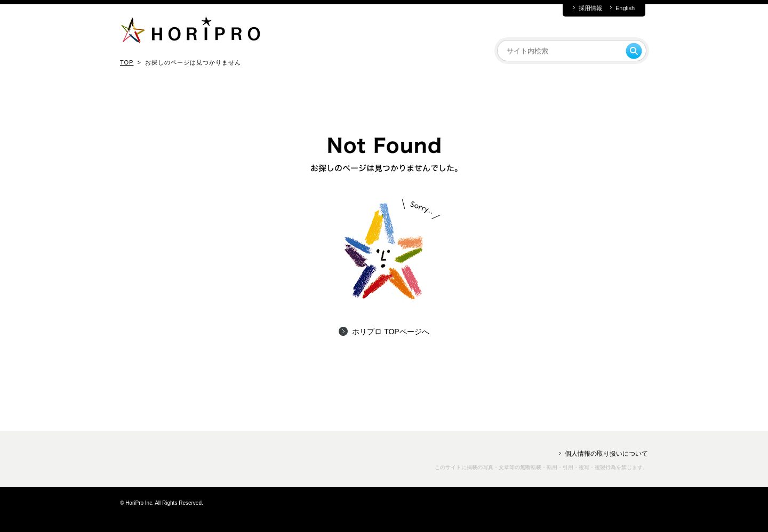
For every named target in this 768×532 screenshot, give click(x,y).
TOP (127, 62)
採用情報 (590, 8)
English (625, 8)
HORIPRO (190, 32)
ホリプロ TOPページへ (390, 332)
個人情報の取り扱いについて (606, 454)
